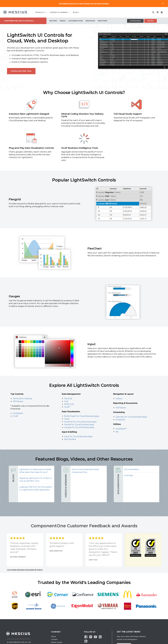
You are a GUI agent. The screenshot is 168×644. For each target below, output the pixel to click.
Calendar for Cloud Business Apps (131, 417)
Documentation (132, 469)
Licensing (129, 475)
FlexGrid (68, 399)
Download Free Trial (21, 71)
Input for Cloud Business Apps (78, 436)
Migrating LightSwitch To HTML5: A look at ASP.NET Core (35, 480)
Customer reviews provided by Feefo (25, 570)
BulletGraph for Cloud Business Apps (82, 416)
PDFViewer (18, 401)
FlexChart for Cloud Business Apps (80, 422)
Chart (67, 419)
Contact (54, 639)
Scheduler (120, 420)
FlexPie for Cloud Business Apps (79, 425)
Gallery (119, 399)
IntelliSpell (18, 413)
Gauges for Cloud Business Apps (79, 427)
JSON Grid (69, 404)
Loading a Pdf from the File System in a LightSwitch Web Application (36, 488)
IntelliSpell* (121, 429)
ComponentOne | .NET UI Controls (19, 21)
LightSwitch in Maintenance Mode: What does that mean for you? (35, 471)
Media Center (57, 642)
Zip (117, 432)
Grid (66, 401)
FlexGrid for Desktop (23, 399)
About (54, 636)
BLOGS (76, 12)
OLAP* (67, 407)
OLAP (16, 416)
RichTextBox (70, 439)
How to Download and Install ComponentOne (85, 471)
